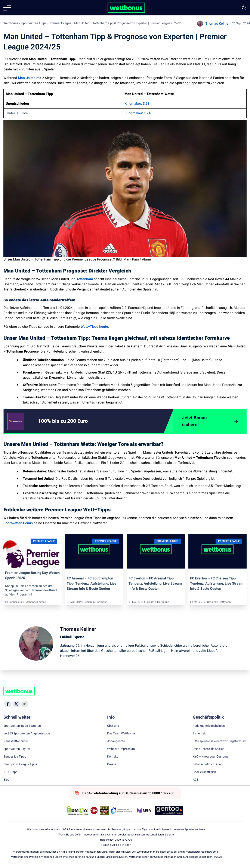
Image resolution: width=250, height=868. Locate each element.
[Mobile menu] (7, 8)
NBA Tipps (10, 772)
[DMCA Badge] (77, 810)
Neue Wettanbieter (16, 741)
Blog (6, 780)
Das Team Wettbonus (121, 734)
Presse (112, 764)
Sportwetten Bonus (18, 523)
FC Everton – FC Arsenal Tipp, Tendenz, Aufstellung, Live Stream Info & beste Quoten (155, 584)
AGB (196, 780)
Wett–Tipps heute (94, 327)
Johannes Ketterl (36, 602)
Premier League (61, 23)
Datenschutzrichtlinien (208, 764)
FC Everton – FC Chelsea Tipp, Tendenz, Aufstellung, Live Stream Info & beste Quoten (217, 584)
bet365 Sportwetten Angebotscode (27, 734)
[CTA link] (16, 421)
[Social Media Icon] (8, 704)
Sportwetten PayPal (17, 749)
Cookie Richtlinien (204, 772)
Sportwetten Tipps (34, 23)
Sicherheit (199, 734)
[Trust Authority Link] (122, 810)
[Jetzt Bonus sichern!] (210, 421)
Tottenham (85, 279)
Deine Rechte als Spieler (208, 749)
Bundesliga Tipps (15, 757)
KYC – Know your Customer (211, 757)
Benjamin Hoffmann (96, 602)
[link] (72, 421)
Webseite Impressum (121, 749)
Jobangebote (116, 741)
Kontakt (112, 757)
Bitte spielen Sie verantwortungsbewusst (220, 741)
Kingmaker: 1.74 (138, 113)
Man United (27, 78)
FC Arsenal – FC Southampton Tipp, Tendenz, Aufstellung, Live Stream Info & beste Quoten (92, 584)
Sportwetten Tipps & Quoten (22, 726)
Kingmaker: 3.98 (137, 104)
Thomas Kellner (217, 24)
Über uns (113, 726)
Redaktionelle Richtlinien (209, 726)
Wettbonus (11, 23)
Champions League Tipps (20, 764)
